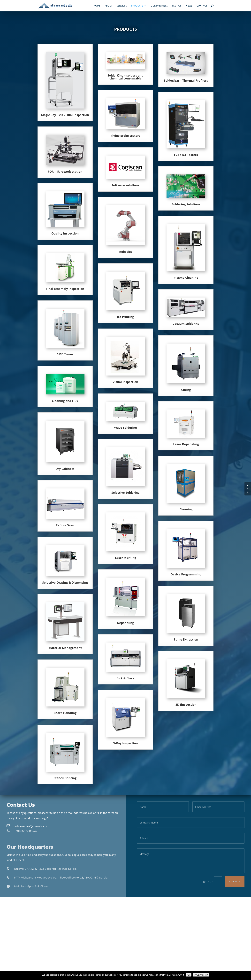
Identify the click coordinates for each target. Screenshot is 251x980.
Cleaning (186, 509)
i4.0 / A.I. (177, 6)
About (109, 6)
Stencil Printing (65, 778)
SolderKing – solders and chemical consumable (125, 77)
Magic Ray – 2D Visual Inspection (65, 115)
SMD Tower (65, 354)
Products (137, 6)
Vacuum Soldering (186, 324)
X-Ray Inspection (125, 743)
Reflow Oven (65, 525)
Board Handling (65, 713)
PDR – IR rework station (65, 172)
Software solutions (125, 185)
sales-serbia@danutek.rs (31, 826)
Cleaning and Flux (65, 401)
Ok (189, 975)
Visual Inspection (125, 382)
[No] (247, 975)
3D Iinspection (186, 705)
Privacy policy (201, 975)
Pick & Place (125, 678)
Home (97, 6)
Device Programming (186, 574)
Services (122, 6)
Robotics (125, 252)
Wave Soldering (125, 428)
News (189, 6)
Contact (202, 6)
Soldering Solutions (186, 204)
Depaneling (125, 623)
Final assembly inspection (65, 289)
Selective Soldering (125, 493)
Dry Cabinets (65, 469)
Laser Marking (125, 558)
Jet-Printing (125, 317)
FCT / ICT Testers (186, 155)
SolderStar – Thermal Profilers (186, 80)
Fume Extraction (186, 639)
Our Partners (159, 6)
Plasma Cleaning (186, 278)
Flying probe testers (125, 136)
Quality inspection (65, 233)
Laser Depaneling (186, 444)
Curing (186, 390)
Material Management (65, 648)
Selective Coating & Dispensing (65, 582)
